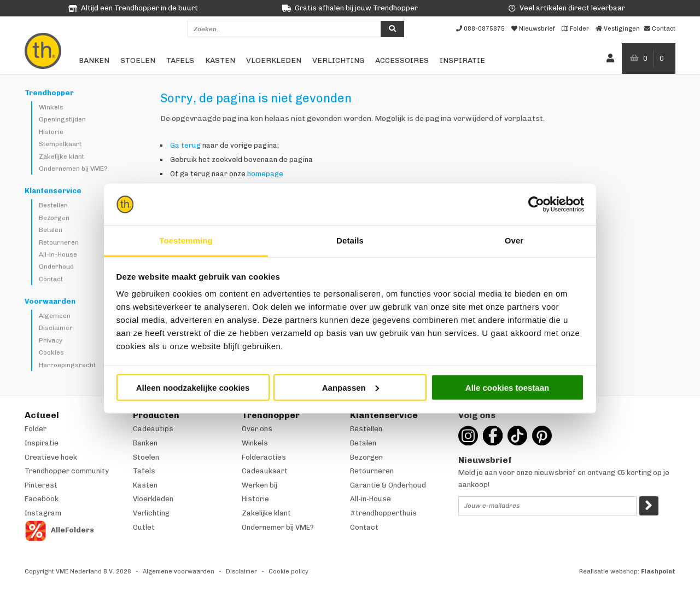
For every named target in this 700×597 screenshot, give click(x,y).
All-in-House (58, 254)
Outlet (144, 527)
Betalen (51, 230)
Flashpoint (658, 572)
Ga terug (185, 145)
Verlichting (338, 60)
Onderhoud (56, 266)
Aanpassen (351, 387)
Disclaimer (56, 328)
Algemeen (55, 316)
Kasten (220, 60)
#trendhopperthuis (383, 513)
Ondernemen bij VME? (73, 169)
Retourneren (59, 242)
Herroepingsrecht (67, 365)
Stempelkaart (60, 144)
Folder (36, 429)
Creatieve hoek (51, 457)
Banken (94, 60)
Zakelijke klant (62, 157)
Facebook (42, 499)
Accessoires (402, 60)
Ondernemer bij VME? (278, 527)
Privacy (51, 340)
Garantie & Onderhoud (388, 485)
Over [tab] (514, 240)
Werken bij (259, 485)
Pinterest (41, 485)
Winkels (51, 107)
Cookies (51, 352)
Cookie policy (288, 572)
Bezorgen (54, 218)
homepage (265, 174)
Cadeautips (153, 429)
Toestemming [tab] (186, 240)
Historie (51, 132)
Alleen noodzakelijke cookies (193, 387)
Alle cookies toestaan (507, 387)
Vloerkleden (274, 60)
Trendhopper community (67, 471)
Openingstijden (62, 119)
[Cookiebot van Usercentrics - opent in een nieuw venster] (536, 205)
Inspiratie (462, 60)
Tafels (180, 60)
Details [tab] (350, 240)
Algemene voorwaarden (179, 572)
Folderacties (264, 457)
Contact (51, 279)
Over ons (257, 429)
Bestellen (53, 205)
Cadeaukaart (265, 471)
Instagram (43, 513)
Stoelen (138, 60)
